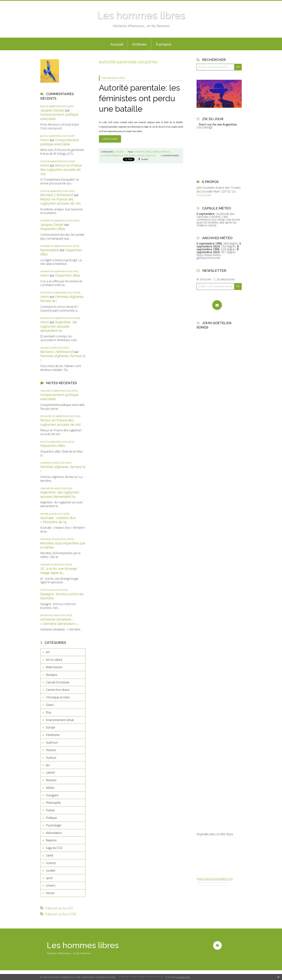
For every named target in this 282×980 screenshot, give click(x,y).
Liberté (50, 773)
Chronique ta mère (58, 697)
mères (156, 152)
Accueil (117, 44)
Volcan (50, 893)
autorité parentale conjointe (118, 156)
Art (48, 652)
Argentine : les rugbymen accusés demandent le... (59, 326)
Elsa (48, 712)
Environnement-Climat (60, 720)
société (51, 871)
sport (49, 878)
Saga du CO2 (54, 848)
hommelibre (50, 250)
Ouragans (52, 795)
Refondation (54, 833)
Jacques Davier (52, 225)
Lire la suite (110, 139)
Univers (51, 885)
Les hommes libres (141, 15)
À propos (164, 44)
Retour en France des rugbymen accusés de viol (61, 170)
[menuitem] (117, 44)
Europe (51, 727)
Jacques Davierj (52, 110)
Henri (45, 140)
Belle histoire (54, 667)
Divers (50, 705)
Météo (50, 788)
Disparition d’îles (53, 229)
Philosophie (53, 803)
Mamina (51, 780)
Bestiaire (52, 675)
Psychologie (54, 825)
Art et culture (54, 660)
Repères (51, 840)
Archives (139, 44)
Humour (51, 758)
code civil (151, 156)
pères (148, 152)
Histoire (51, 750)
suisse (140, 156)
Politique (51, 818)
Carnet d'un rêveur (58, 690)
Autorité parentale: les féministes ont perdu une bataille (139, 98)
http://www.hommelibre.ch (215, 879)
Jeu (48, 765)
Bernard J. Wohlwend (57, 195)
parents (139, 152)
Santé (50, 855)
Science (51, 863)
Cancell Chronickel (57, 682)
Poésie (50, 810)
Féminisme (53, 735)
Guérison (52, 742)
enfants (166, 152)
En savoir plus (183, 977)
